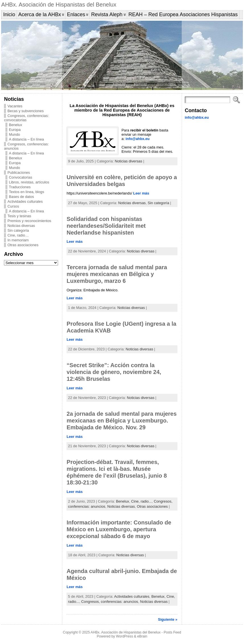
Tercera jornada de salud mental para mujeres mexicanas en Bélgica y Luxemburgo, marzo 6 (117, 274)
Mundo (14, 134)
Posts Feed (172, 632)
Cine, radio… (18, 235)
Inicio (9, 14)
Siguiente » (168, 619)
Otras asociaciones (23, 245)
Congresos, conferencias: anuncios (110, 602)
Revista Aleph (107, 14)
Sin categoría (18, 230)
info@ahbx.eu (138, 139)
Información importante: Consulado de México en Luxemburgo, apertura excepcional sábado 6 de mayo (119, 529)
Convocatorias (20, 177)
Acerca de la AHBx (40, 14)
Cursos (13, 206)
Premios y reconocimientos (29, 221)
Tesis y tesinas (19, 216)
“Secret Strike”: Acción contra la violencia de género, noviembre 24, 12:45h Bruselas (114, 372)
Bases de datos (21, 197)
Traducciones (20, 187)
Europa (15, 130)
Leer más (141, 193)
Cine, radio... (141, 501)
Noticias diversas (21, 226)
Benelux (15, 125)
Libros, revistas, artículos (29, 182)
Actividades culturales (25, 201)
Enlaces (76, 14)
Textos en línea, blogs (26, 192)
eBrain (142, 636)
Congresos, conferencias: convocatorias (26, 118)
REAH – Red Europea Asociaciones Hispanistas (183, 14)
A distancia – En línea (26, 139)
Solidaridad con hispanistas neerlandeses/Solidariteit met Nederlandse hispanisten (106, 226)
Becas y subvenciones (25, 111)
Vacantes (15, 106)
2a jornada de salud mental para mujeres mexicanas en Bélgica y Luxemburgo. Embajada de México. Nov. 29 (122, 421)
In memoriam (18, 240)
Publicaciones (19, 172)
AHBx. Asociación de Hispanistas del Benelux (59, 5)
